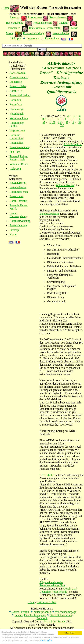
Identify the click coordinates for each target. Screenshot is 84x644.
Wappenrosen (17, 130)
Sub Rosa (15, 152)
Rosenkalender (61, 33)
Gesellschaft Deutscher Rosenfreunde (58, 590)
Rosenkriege (17, 109)
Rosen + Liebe (18, 86)
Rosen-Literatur (18, 201)
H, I (64, 119)
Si (80, 122)
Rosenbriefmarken (20, 95)
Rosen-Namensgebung (18, 215)
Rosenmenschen (43, 23)
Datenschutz (52, 38)
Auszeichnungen (19, 77)
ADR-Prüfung (18, 73)
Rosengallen (17, 143)
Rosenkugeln (17, 114)
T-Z (62, 125)
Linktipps (16, 38)
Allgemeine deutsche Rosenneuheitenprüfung (53, 584)
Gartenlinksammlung (62, 615)
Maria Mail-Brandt (54, 621)
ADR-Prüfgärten (73, 144)
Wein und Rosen (19, 164)
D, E (44, 119)
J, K (72, 119)
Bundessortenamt (49, 214)
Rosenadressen (58, 17)
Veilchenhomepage (66, 612)
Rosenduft (15, 100)
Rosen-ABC (16, 91)
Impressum (33, 38)
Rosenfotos (16, 105)
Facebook (42, 618)
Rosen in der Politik (17, 124)
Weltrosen (15, 169)
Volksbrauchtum (19, 118)
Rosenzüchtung (15, 23)
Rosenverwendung (33, 33)
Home (6, 8)
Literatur (64, 23)
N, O (52, 122)
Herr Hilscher (47, 475)
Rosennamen (13, 28)
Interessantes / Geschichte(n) (45, 28)
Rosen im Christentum (17, 137)
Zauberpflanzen (42, 612)
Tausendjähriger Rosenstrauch (19, 158)
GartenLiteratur (20, 612)
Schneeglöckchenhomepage (30, 615)
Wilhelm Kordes (65, 185)
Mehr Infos (46, 641)
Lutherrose (16, 82)
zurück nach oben (47, 602)
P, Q (60, 122)
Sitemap (14, 17)
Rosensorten (35, 17)
